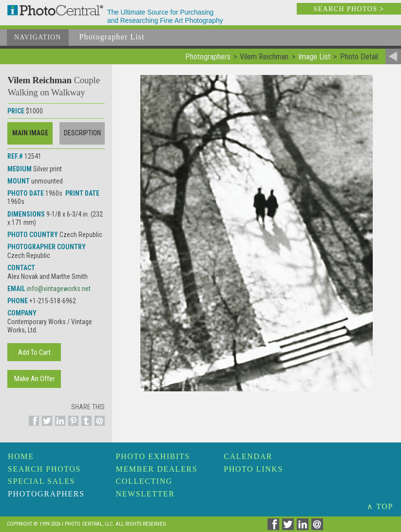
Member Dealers (157, 469)
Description (82, 133)
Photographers (46, 494)
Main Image (30, 133)
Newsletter (145, 494)
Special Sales (41, 481)
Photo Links (253, 469)
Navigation (38, 37)
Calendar (248, 456)
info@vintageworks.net (59, 289)
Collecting (144, 481)
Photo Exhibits (153, 456)
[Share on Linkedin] (59, 426)
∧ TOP (380, 506)
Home (21, 456)
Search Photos (44, 469)
